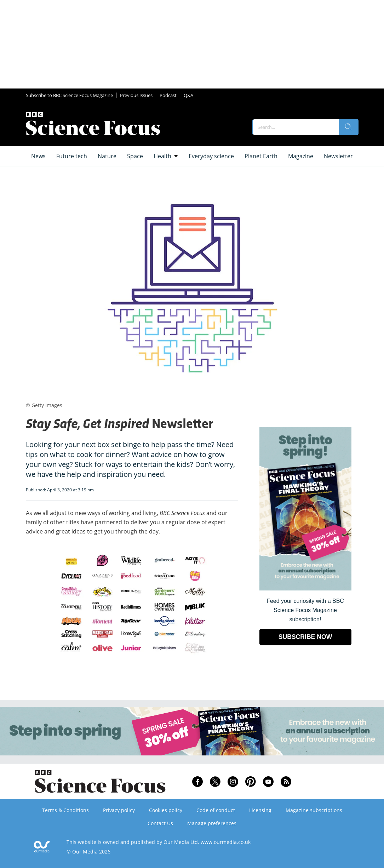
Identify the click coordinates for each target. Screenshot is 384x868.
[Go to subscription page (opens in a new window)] (305, 589)
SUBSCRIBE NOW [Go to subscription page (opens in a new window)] (305, 637)
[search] (349, 127)
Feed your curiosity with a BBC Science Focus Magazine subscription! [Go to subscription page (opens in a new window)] (305, 610)
